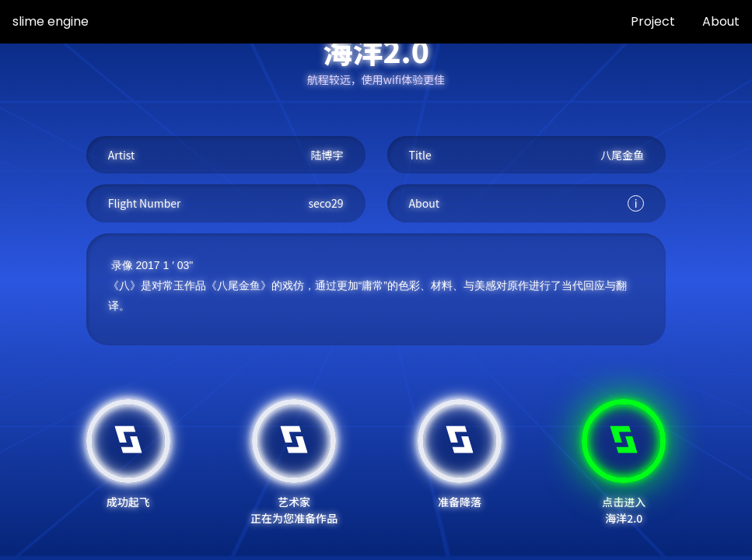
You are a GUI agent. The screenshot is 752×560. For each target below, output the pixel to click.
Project (653, 21)
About (721, 21)
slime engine (51, 21)
